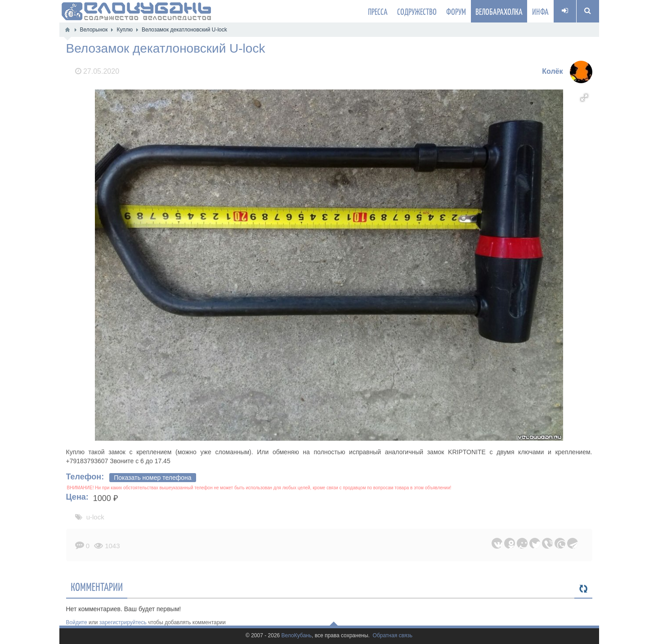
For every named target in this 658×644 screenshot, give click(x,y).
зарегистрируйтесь (123, 622)
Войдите (77, 622)
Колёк (552, 71)
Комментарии (97, 586)
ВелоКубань (297, 636)
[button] (584, 98)
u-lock (95, 517)
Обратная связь (393, 636)
